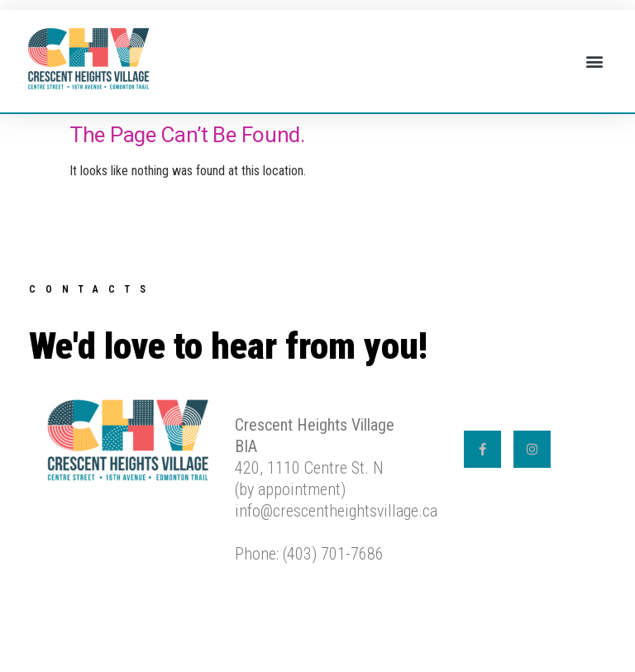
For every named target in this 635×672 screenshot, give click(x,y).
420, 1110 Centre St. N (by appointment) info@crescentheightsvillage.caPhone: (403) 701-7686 (336, 489)
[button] (594, 62)
